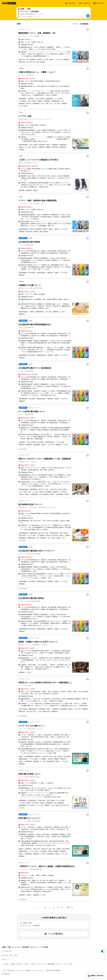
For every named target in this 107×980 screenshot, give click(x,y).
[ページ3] (54, 907)
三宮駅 (33, 964)
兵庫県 (13, 964)
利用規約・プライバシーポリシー (35, 970)
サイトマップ (20, 970)
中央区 (26, 964)
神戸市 (20, 964)
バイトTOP (5, 964)
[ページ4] (58, 907)
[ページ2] (49, 907)
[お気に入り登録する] (88, 30)
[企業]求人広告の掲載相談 (53, 970)
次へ (69, 907)
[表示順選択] (85, 24)
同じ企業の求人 (23, 449)
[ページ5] (62, 907)
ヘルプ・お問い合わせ (8, 970)
